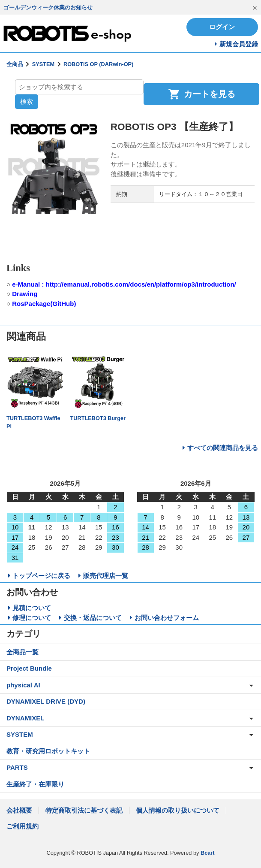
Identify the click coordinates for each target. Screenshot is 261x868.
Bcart (208, 853)
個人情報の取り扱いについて (178, 810)
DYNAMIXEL (25, 718)
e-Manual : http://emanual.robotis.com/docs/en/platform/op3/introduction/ (124, 284)
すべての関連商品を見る (223, 448)
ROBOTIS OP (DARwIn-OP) (98, 64)
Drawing (25, 294)
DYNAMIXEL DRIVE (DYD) (46, 701)
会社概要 (19, 810)
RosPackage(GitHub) (44, 304)
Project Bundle (29, 668)
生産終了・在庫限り (35, 784)
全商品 (15, 64)
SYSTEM (43, 64)
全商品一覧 (22, 652)
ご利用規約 (22, 826)
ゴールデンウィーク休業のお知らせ (48, 8)
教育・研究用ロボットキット (48, 751)
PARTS (17, 767)
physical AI (23, 685)
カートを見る (202, 94)
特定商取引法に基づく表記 (84, 810)
